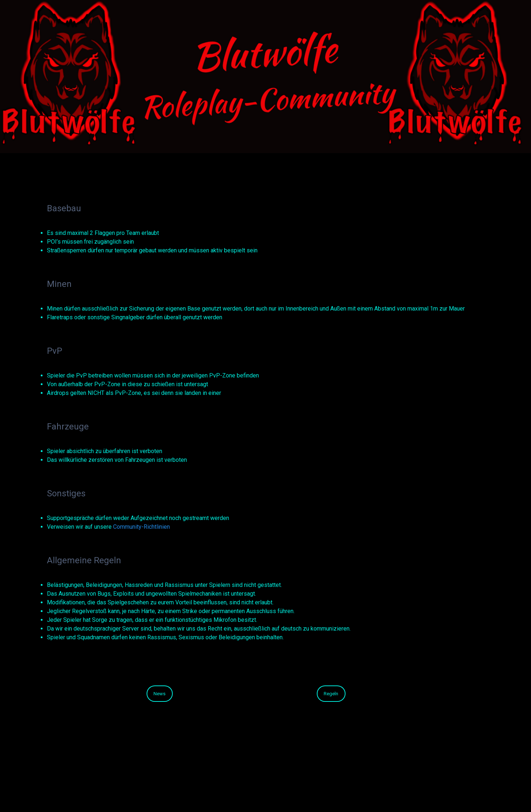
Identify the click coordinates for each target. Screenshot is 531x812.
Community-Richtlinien (141, 527)
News (159, 694)
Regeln (331, 694)
